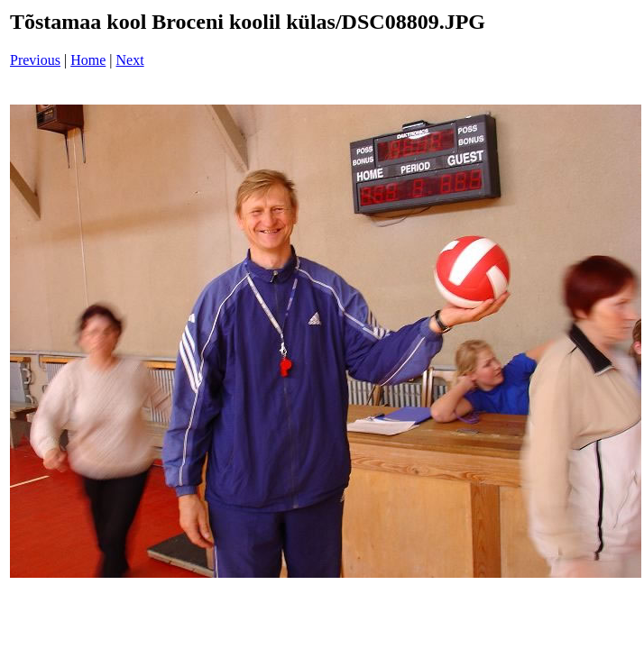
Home (88, 60)
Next (130, 60)
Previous (35, 60)
